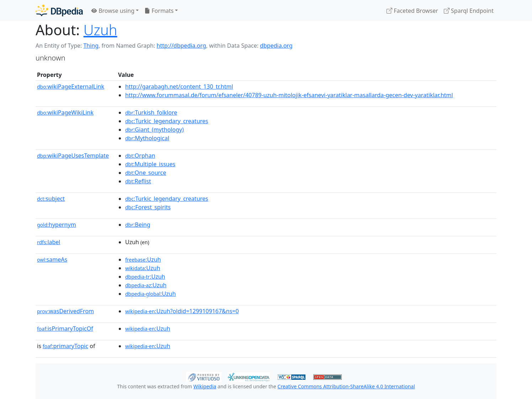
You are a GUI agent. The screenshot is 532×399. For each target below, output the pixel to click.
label (49, 242)
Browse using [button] (113, 11)
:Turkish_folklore (151, 112)
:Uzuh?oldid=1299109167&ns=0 (182, 311)
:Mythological (147, 138)
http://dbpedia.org (181, 46)
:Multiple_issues (150, 164)
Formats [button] (159, 11)
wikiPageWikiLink (65, 112)
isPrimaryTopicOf (65, 329)
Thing (91, 46)
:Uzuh (143, 259)
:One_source (146, 173)
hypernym (57, 225)
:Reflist (138, 181)
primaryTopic (65, 346)
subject (51, 199)
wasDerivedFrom (65, 311)
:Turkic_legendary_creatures (167, 121)
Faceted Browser (412, 11)
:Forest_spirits (148, 207)
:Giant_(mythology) (155, 130)
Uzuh (100, 30)
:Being (138, 225)
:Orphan (140, 156)
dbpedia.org (276, 46)
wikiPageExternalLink (71, 86)
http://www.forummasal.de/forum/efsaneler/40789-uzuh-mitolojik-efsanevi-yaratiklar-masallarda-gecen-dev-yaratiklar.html (289, 95)
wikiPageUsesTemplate (73, 156)
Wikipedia (205, 386)
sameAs (52, 259)
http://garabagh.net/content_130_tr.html (179, 86)
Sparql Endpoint (469, 11)
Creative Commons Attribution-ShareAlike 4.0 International (346, 386)
